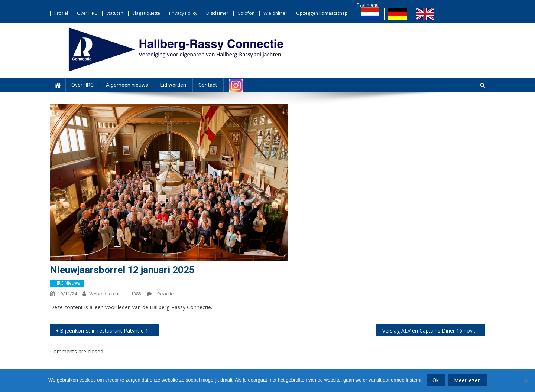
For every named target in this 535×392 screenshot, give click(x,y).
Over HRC (87, 13)
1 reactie (164, 294)
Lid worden (173, 85)
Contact (208, 85)
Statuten (115, 13)
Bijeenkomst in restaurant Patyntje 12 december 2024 (109, 331)
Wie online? (275, 13)
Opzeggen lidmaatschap (322, 13)
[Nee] (526, 380)
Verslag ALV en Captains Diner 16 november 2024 (434, 331)
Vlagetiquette (146, 13)
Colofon (246, 13)
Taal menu (368, 5)
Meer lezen (468, 380)
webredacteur (104, 294)
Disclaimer (217, 13)
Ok (436, 380)
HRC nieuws (67, 283)
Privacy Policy (183, 13)
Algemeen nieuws (127, 85)
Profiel (61, 13)
